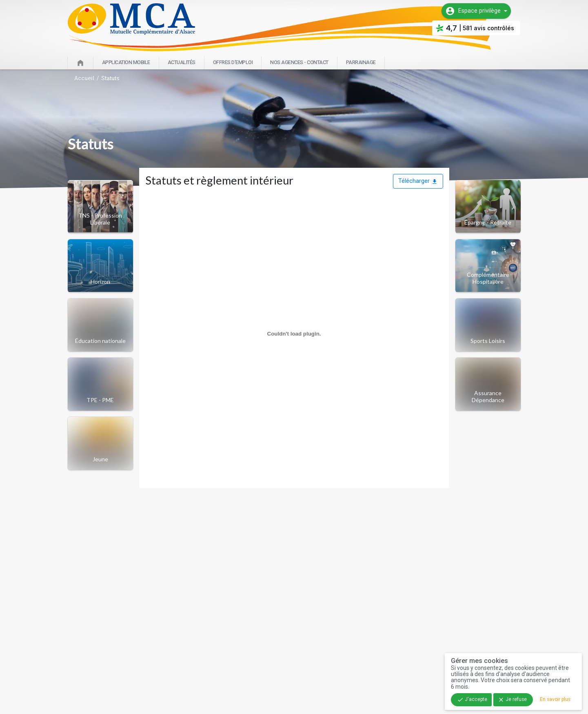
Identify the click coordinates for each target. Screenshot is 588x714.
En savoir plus (555, 699)
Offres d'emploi (233, 62)
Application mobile (126, 62)
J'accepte (472, 700)
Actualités (182, 62)
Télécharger (418, 181)
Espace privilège (473, 11)
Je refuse (512, 700)
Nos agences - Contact (299, 62)
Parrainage (361, 62)
